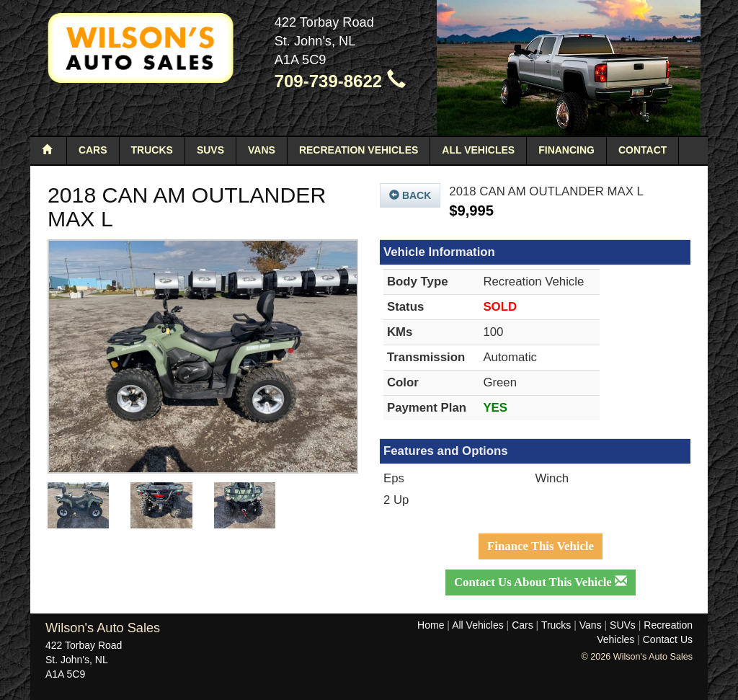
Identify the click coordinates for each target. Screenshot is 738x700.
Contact (643, 150)
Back (410, 195)
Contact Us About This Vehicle (541, 582)
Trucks (152, 150)
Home (431, 625)
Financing (566, 150)
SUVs (210, 150)
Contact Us (668, 639)
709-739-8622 (340, 81)
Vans (262, 150)
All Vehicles (478, 150)
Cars (93, 150)
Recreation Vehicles (359, 150)
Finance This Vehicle (541, 546)
